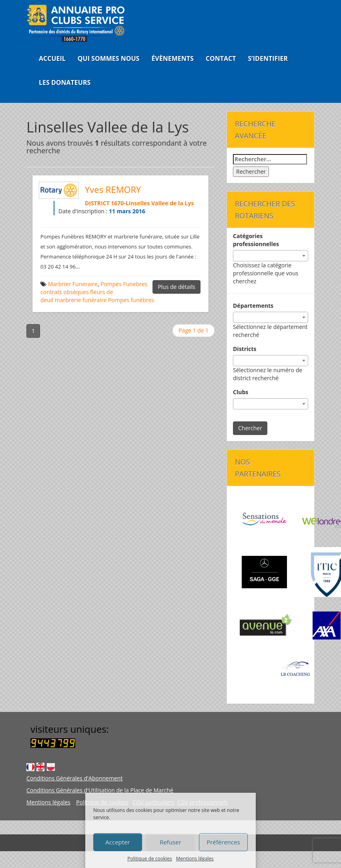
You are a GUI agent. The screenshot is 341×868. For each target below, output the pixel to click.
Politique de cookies (150, 859)
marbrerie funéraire (81, 300)
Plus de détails (177, 287)
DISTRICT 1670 (104, 203)
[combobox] (271, 256)
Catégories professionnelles (256, 240)
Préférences (223, 842)
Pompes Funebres (124, 284)
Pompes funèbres (131, 300)
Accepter (117, 842)
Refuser (170, 842)
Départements (253, 306)
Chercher (250, 428)
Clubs (241, 392)
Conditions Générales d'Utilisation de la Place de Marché (100, 790)
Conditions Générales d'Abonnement (74, 778)
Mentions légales (195, 859)
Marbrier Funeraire (73, 284)
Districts (245, 349)
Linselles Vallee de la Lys (160, 203)
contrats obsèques (65, 292)
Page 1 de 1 (194, 330)
